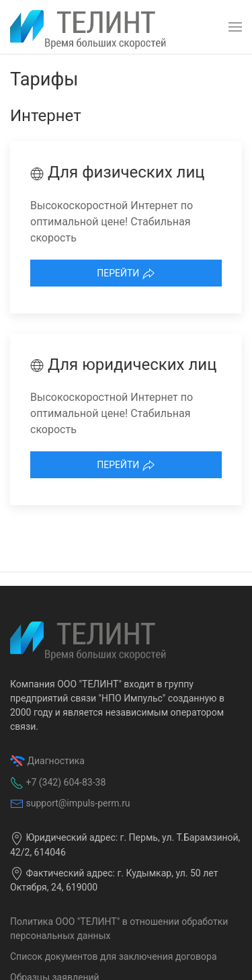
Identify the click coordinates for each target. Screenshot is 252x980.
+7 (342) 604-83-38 (66, 782)
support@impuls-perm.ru (78, 803)
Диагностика (55, 761)
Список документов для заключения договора (114, 956)
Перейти (126, 274)
